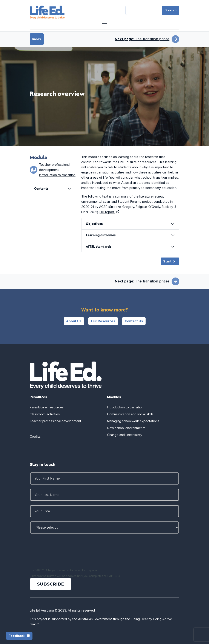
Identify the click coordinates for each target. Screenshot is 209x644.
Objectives (94, 224)
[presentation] (63, 551)
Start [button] (170, 261)
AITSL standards (99, 246)
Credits (35, 437)
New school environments (126, 428)
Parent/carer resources (47, 407)
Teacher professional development (55, 421)
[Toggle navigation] (104, 25)
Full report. (109, 212)
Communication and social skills (130, 414)
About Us (74, 321)
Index (37, 39)
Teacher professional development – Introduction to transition (57, 170)
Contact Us (134, 321)
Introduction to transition (125, 407)
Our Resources (103, 321)
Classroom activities (45, 414)
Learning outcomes (101, 235)
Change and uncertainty (125, 435)
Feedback (19, 636)
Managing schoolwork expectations (133, 421)
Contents (41, 188)
